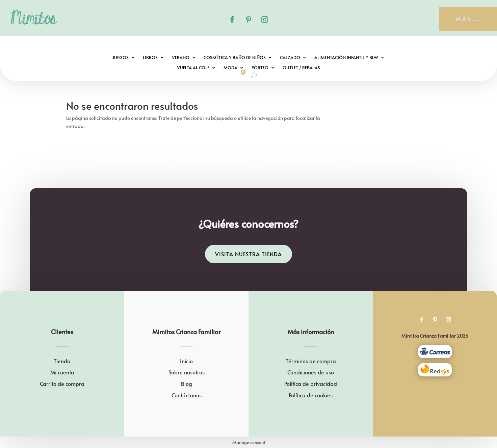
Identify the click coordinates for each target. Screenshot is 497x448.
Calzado (290, 58)
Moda (230, 68)
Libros (150, 58)
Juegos (120, 58)
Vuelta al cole (193, 68)
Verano (181, 58)
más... (468, 19)
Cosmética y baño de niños (235, 58)
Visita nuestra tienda (248, 254)
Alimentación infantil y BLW (346, 58)
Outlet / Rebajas (301, 68)
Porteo (260, 68)
